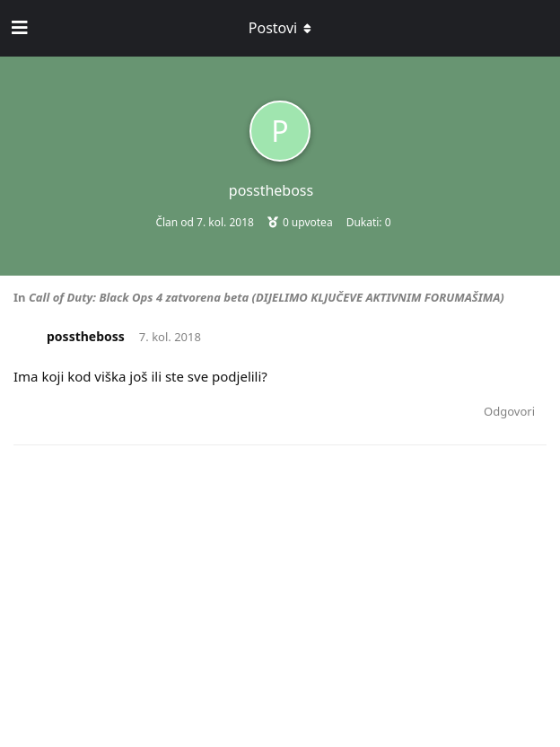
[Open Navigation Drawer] (18, 28)
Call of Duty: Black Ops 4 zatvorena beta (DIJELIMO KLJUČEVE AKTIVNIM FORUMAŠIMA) (267, 297)
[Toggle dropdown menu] (280, 28)
